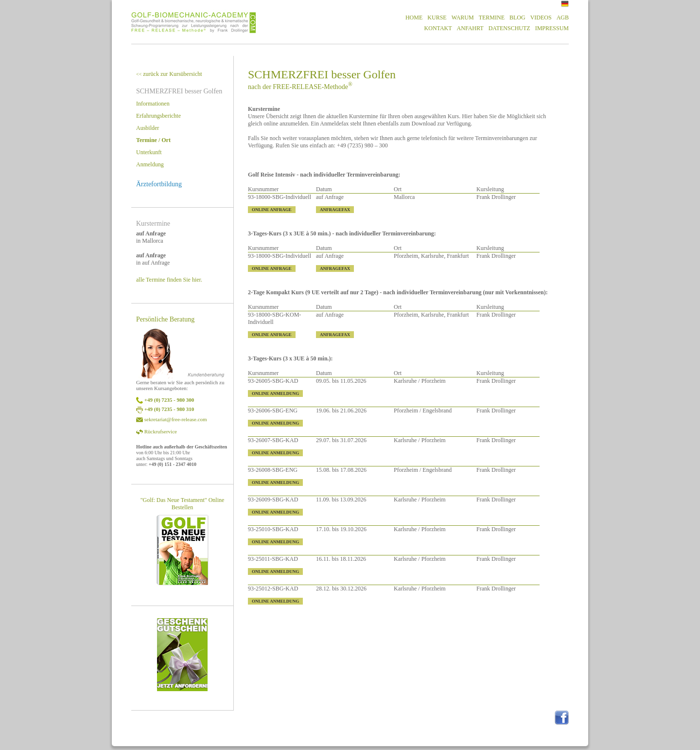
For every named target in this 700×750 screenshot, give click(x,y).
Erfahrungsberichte (158, 116)
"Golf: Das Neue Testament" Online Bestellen (183, 504)
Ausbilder (148, 128)
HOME (414, 18)
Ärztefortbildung (159, 184)
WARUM (463, 18)
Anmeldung (150, 164)
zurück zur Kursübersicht (169, 74)
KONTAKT (438, 28)
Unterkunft (149, 152)
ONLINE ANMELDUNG (275, 393)
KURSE (437, 18)
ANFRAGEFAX (335, 210)
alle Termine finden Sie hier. (169, 280)
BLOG (517, 18)
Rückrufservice (161, 431)
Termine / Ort (153, 140)
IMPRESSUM (552, 28)
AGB (563, 18)
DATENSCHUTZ (509, 28)
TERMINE (492, 18)
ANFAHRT (470, 28)
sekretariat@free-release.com (176, 419)
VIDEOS (541, 18)
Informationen (153, 104)
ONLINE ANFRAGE (272, 210)
